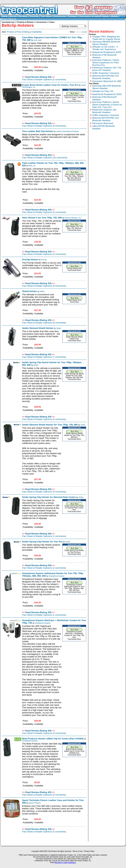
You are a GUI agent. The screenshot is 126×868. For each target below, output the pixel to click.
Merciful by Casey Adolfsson (65, 862)
